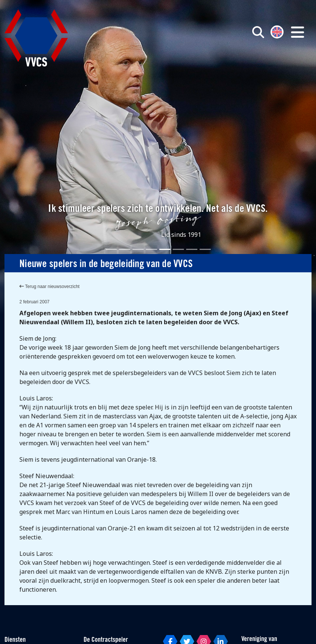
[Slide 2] (125, 249)
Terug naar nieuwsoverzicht (49, 287)
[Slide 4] (151, 249)
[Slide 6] (178, 249)
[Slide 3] (138, 249)
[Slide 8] (205, 249)
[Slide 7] (192, 249)
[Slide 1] (111, 249)
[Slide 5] (165, 249)
